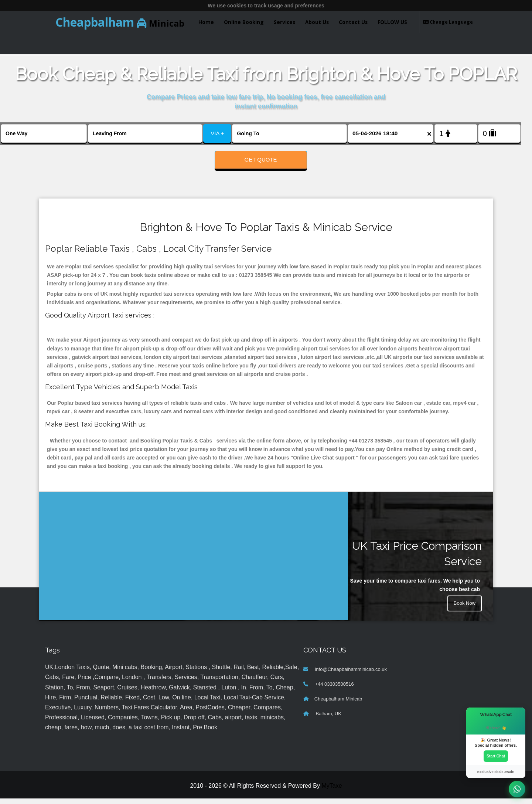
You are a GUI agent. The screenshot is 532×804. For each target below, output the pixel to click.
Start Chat (496, 756)
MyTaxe (332, 791)
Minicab (120, 22)
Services (284, 22)
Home (206, 22)
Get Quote (261, 160)
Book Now (464, 610)
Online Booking (244, 22)
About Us (317, 22)
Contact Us (353, 22)
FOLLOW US (392, 22)
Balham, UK (328, 719)
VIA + (217, 133)
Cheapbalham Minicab (338, 704)
